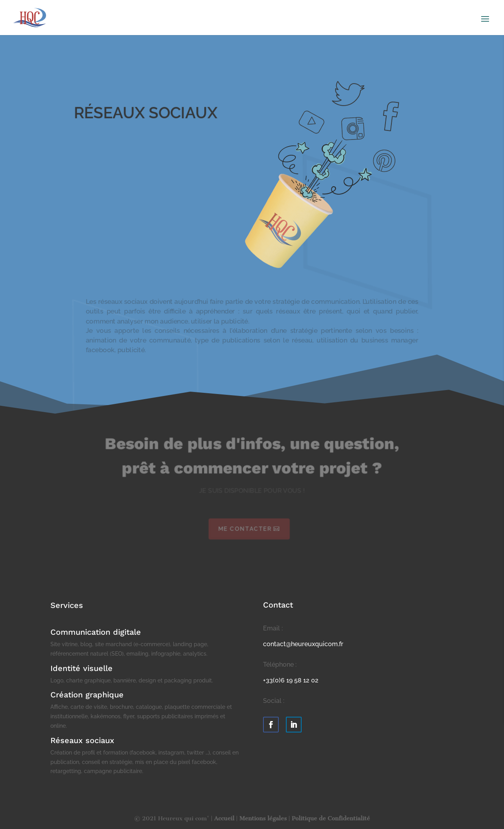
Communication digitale (96, 632)
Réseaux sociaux (82, 740)
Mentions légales (263, 818)
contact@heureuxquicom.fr (303, 644)
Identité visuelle (82, 668)
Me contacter (245, 529)
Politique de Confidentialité (331, 818)
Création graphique (87, 695)
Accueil (224, 818)
